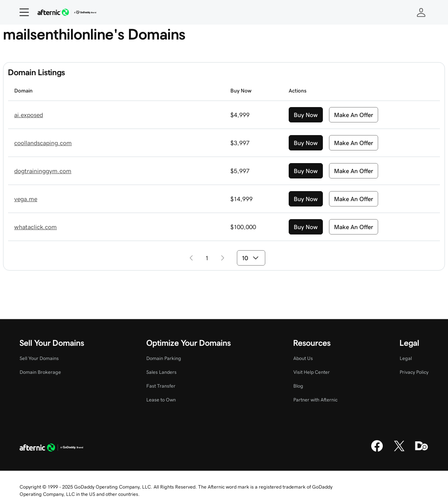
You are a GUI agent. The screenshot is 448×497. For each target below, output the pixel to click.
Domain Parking (164, 358)
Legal (406, 358)
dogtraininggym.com (43, 171)
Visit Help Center (312, 372)
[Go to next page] (223, 258)
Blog (298, 386)
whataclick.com (36, 227)
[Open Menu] (21, 12)
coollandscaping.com (43, 143)
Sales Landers (161, 372)
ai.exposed (29, 115)
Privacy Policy (414, 372)
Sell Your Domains (39, 358)
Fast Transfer (161, 386)
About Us (303, 358)
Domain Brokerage (40, 372)
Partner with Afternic (315, 400)
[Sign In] (421, 12)
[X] (399, 451)
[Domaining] (422, 451)
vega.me (26, 199)
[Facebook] (377, 451)
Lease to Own (161, 400)
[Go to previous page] (191, 258)
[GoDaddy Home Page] (51, 449)
